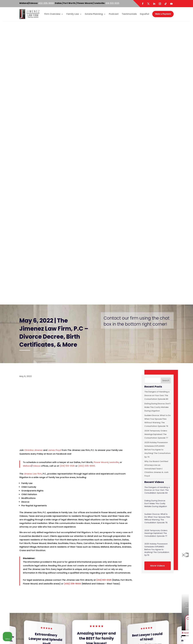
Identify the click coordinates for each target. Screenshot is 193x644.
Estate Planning (94, 14)
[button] (189, 365)
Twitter (38, 613)
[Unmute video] (142, 552)
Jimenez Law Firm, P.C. (65, 637)
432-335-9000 (46, 3)
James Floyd (54, 167)
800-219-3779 (72, 571)
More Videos (158, 282)
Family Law (73, 14)
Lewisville (114, 179)
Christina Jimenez (33, 167)
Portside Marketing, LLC (106, 641)
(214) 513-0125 (67, 182)
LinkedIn (47, 613)
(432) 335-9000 (87, 182)
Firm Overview (52, 14)
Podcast (114, 14)
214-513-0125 (112, 3)
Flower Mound (101, 179)
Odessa (36, 182)
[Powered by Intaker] (169, 638)
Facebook (27, 613)
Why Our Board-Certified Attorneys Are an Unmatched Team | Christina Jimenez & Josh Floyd (156, 185)
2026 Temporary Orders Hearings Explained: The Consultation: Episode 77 (156, 151)
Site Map (114, 637)
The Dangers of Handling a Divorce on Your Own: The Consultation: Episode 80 (157, 112)
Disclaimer (103, 637)
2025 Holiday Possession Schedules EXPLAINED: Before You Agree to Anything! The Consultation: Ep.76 (158, 166)
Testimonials (129, 14)
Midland (27, 182)
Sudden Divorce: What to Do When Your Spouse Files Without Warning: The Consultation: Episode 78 (157, 235)
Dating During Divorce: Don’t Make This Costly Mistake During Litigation (157, 124)
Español (145, 14)
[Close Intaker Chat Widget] (184, 552)
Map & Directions (63, 578)
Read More (46, 379)
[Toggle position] (178, 552)
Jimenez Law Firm (33, 190)
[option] (30, 525)
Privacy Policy (127, 637)
